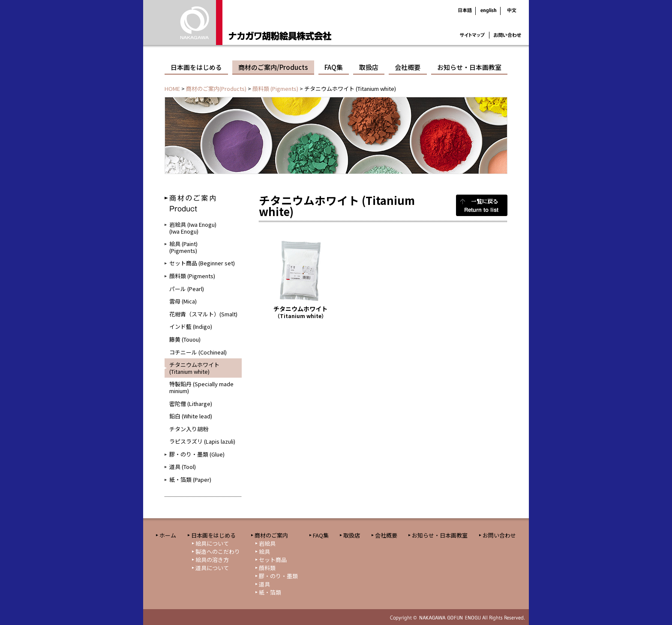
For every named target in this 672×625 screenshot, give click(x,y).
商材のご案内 (271, 535)
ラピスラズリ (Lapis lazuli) (202, 441)
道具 (264, 584)
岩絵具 (267, 543)
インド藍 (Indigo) (191, 326)
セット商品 (273, 560)
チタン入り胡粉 (189, 429)
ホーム (168, 535)
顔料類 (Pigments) (275, 89)
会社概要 (408, 67)
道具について (212, 568)
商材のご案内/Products (273, 67)
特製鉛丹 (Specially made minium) (201, 387)
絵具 (264, 551)
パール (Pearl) (187, 289)
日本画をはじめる (196, 67)
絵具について (212, 543)
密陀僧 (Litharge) (191, 404)
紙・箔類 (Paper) (190, 479)
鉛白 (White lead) (191, 416)
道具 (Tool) (183, 467)
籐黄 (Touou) (185, 339)
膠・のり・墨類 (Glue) (197, 454)
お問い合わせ (499, 535)
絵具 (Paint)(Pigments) (183, 247)
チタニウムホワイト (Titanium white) (194, 368)
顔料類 (267, 568)
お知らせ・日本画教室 (469, 67)
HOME (172, 89)
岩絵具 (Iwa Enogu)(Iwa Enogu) (193, 228)
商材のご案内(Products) (216, 89)
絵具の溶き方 (212, 560)
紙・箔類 (270, 592)
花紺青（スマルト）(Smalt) (203, 314)
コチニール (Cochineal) (198, 352)
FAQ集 (334, 67)
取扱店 (369, 67)
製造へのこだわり (218, 551)
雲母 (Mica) (183, 301)
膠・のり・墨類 (278, 576)
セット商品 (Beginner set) (202, 263)
